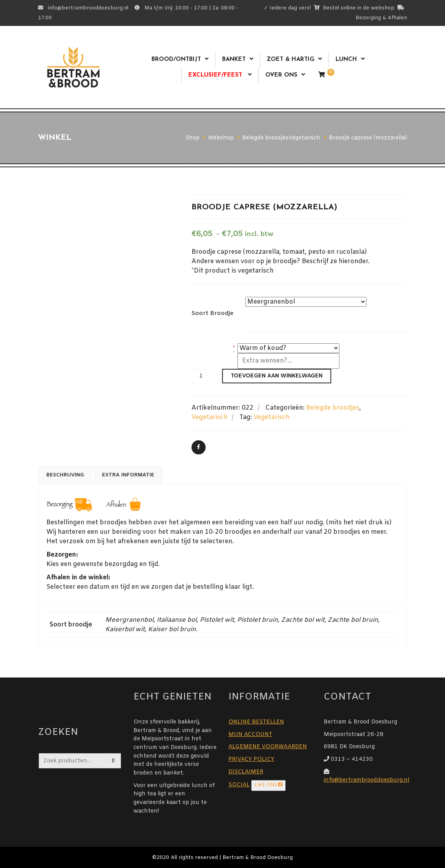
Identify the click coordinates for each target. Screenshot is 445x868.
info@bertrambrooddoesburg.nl (367, 780)
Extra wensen (211, 358)
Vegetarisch (210, 417)
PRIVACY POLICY (251, 759)
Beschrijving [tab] (65, 475)
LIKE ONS (268, 785)
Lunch (346, 60)
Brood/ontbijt (176, 60)
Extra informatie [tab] (128, 475)
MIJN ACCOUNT (250, 735)
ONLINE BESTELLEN (256, 722)
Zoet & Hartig (291, 60)
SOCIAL (239, 785)
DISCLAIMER (246, 772)
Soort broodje (212, 313)
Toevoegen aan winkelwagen (277, 376)
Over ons (281, 75)
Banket (234, 60)
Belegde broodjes (333, 408)
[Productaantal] (201, 376)
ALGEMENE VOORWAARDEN (268, 747)
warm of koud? (212, 348)
